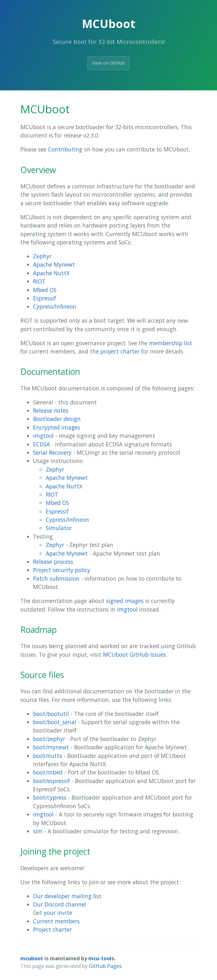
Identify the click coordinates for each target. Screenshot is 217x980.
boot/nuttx (48, 756)
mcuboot (32, 958)
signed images (125, 601)
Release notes (51, 410)
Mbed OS (45, 290)
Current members (56, 921)
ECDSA (41, 444)
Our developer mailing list (67, 896)
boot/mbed (48, 772)
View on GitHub (108, 63)
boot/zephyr (49, 739)
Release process (53, 562)
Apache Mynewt (54, 264)
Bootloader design (57, 419)
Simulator (59, 528)
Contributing (65, 149)
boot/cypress (50, 797)
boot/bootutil (51, 714)
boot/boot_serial (55, 722)
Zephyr (42, 256)
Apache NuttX (51, 273)
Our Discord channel (60, 904)
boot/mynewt (51, 747)
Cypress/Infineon (55, 306)
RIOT (39, 281)
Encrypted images (57, 427)
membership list (171, 343)
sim (38, 831)
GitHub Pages (105, 966)
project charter (120, 351)
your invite (58, 913)
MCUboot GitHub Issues (134, 654)
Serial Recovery (52, 452)
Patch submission (56, 578)
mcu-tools (101, 958)
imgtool (43, 436)
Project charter (52, 929)
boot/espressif (51, 781)
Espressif (44, 298)
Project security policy (62, 570)
